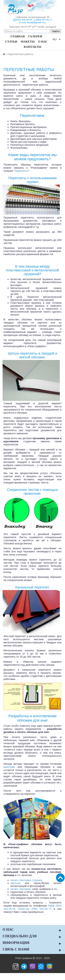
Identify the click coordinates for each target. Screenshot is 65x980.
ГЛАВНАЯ (18, 36)
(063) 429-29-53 (24, 20)
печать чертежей (20, 889)
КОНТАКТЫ (32, 47)
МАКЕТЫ (28, 42)
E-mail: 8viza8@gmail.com (32, 22)
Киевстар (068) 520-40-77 (35, 909)
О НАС (43, 42)
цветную (15, 883)
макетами (9, 767)
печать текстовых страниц (26, 880)
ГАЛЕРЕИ (35, 36)
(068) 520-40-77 (44, 20)
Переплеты (21, 171)
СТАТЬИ (11, 42)
